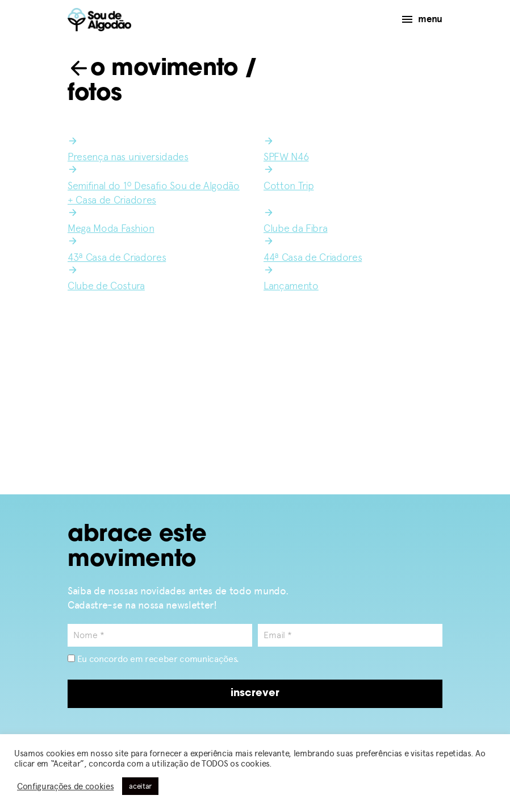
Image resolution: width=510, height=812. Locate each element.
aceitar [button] (140, 786)
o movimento (153, 69)
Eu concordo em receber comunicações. (153, 659)
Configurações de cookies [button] (65, 786)
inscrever (255, 694)
